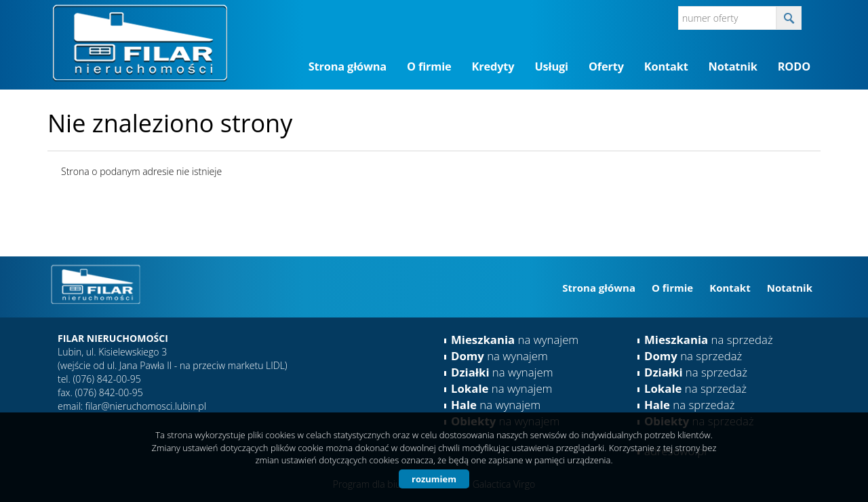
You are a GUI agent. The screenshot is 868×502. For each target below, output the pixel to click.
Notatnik (733, 66)
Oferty (606, 66)
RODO (794, 66)
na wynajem (515, 340)
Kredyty (493, 66)
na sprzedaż (709, 340)
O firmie (429, 66)
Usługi (551, 66)
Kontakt (666, 66)
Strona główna (348, 66)
